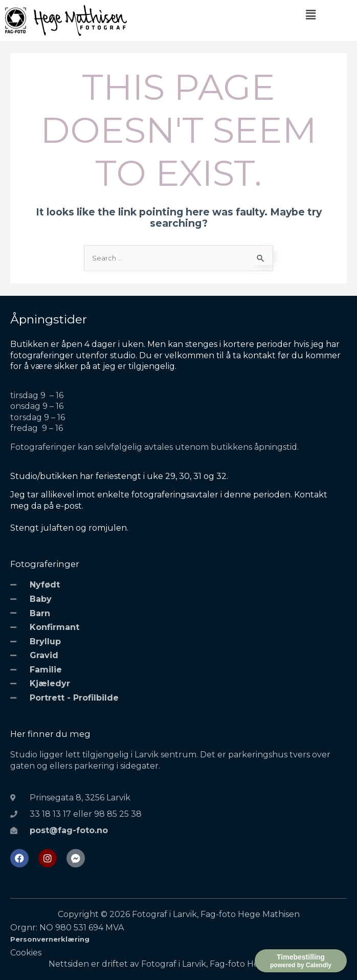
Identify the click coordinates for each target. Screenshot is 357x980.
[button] (310, 15)
